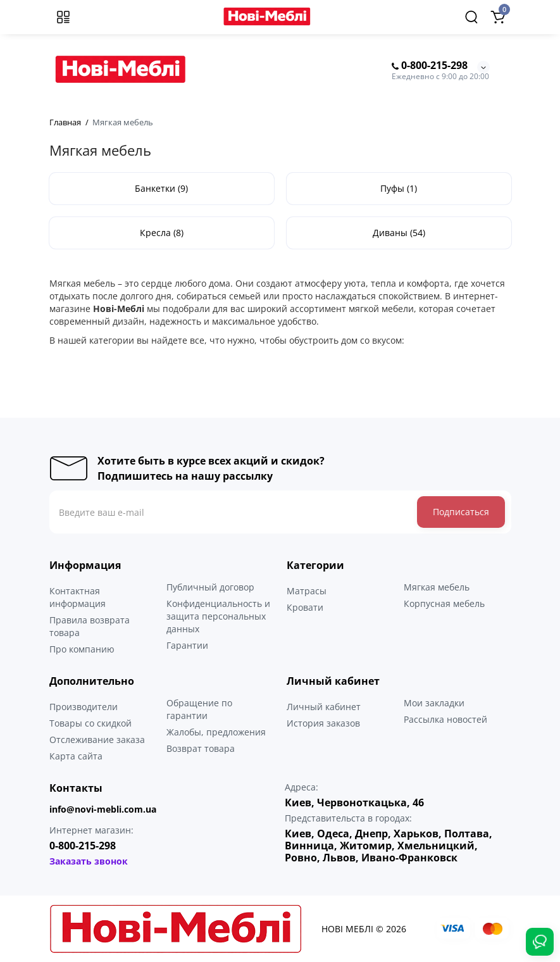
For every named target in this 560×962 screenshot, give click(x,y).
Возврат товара (201, 748)
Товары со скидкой (90, 723)
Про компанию (82, 649)
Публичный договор (210, 587)
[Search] (471, 17)
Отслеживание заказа (97, 740)
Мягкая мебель (437, 587)
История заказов (323, 723)
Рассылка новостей (445, 719)
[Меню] (63, 17)
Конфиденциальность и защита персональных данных (218, 616)
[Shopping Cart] (498, 17)
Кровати (305, 607)
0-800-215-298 (430, 66)
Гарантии (187, 645)
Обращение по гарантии (199, 709)
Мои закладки (434, 703)
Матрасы (307, 591)
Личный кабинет (324, 707)
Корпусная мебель (444, 603)
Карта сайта (76, 756)
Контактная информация (78, 597)
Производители (84, 707)
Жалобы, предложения (216, 732)
